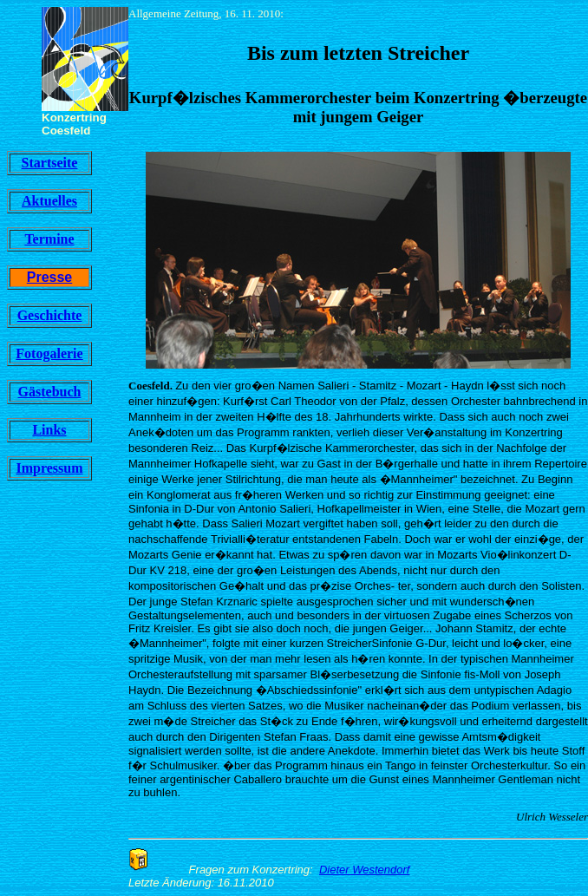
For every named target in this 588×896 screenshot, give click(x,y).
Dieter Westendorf (365, 870)
